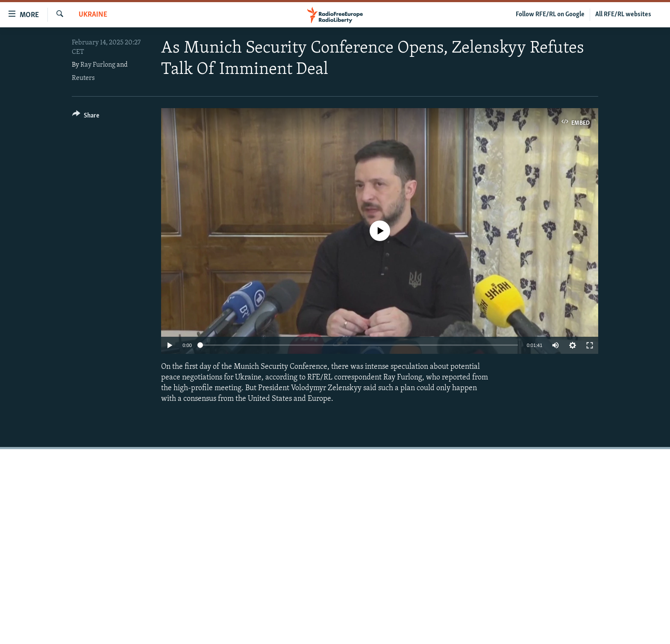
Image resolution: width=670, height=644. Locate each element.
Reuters (83, 78)
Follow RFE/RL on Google (550, 15)
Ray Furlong (98, 65)
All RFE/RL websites (623, 15)
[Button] (86, 117)
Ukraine (93, 15)
